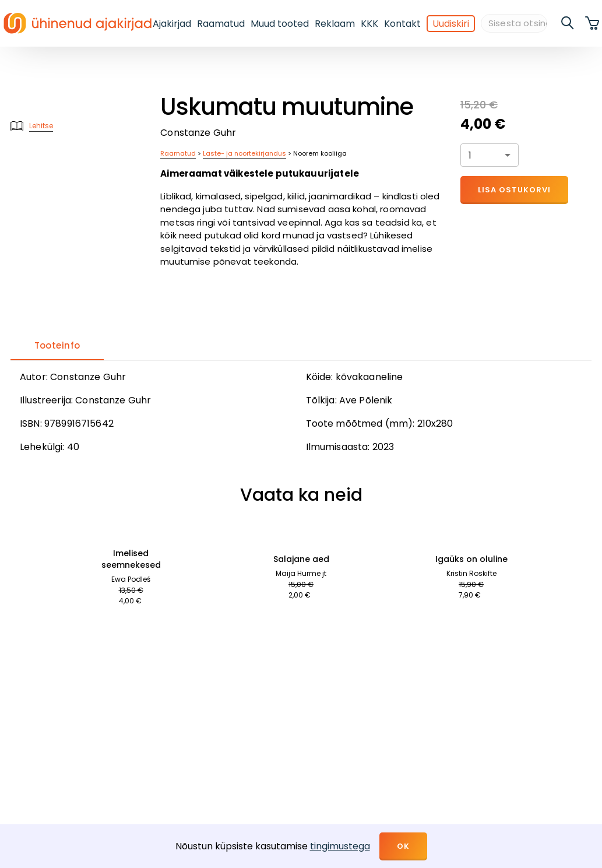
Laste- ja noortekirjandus (244, 153)
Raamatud (221, 24)
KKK (369, 24)
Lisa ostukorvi (514, 190)
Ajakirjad (172, 24)
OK (403, 846)
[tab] (57, 346)
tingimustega (340, 846)
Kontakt (402, 24)
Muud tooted (280, 24)
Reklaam (335, 24)
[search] (568, 23)
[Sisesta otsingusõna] (514, 24)
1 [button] (470, 155)
